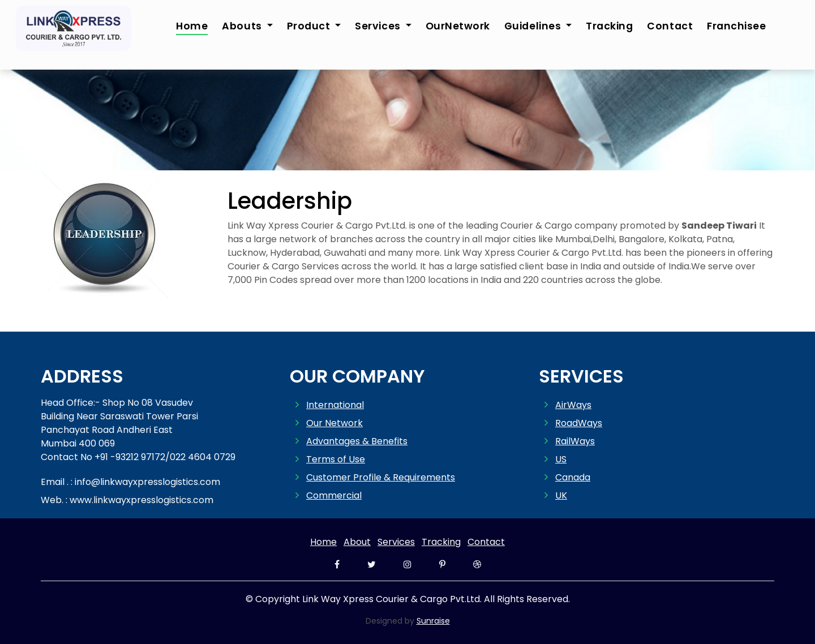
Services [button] (379, 26)
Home (192, 26)
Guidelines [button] (534, 26)
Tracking (609, 26)
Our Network (334, 423)
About (357, 542)
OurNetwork (458, 26)
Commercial (334, 495)
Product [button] (310, 26)
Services (396, 542)
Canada (573, 477)
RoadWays (579, 423)
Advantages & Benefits (357, 441)
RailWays (575, 441)
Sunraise (433, 621)
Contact (670, 26)
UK (561, 495)
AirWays (573, 405)
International (335, 405)
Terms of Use (336, 459)
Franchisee (736, 26)
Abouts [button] (243, 26)
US (561, 459)
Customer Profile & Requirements (381, 477)
